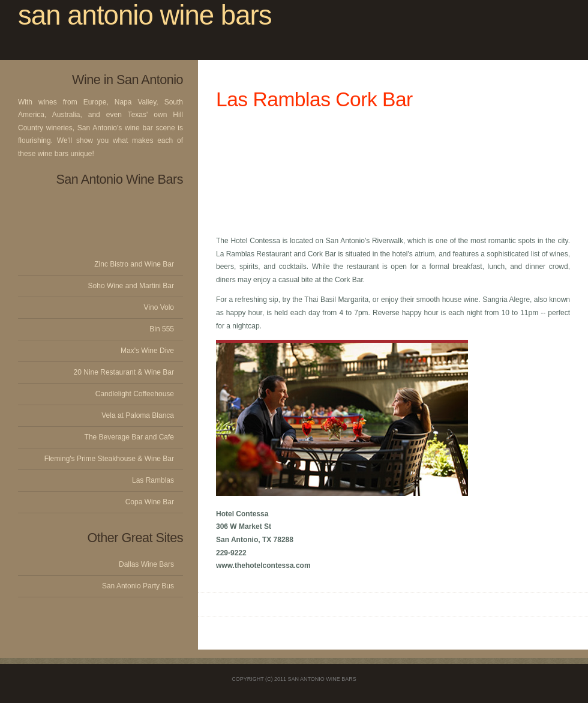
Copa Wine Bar (150, 502)
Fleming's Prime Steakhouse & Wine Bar (109, 459)
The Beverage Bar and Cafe (129, 437)
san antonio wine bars (145, 15)
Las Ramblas (153, 480)
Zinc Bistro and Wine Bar (134, 264)
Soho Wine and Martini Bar (131, 286)
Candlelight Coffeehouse (135, 394)
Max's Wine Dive (147, 351)
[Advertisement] (393, 173)
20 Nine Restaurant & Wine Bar (124, 372)
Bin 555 (162, 329)
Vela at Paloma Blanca (138, 415)
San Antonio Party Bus (138, 586)
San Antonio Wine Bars (322, 679)
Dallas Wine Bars (146, 564)
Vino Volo (159, 307)
